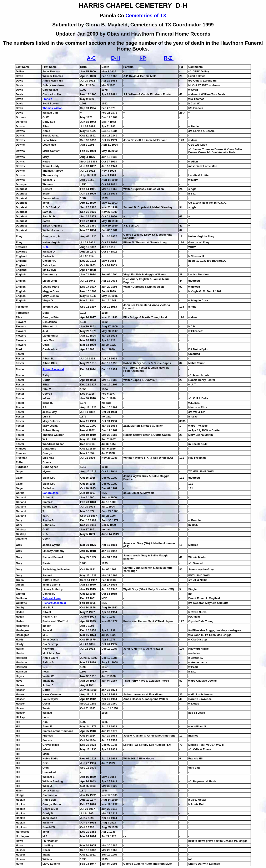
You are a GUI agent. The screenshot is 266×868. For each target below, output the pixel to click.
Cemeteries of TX (146, 15)
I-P (142, 58)
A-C (91, 58)
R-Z (169, 58)
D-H (116, 58)
